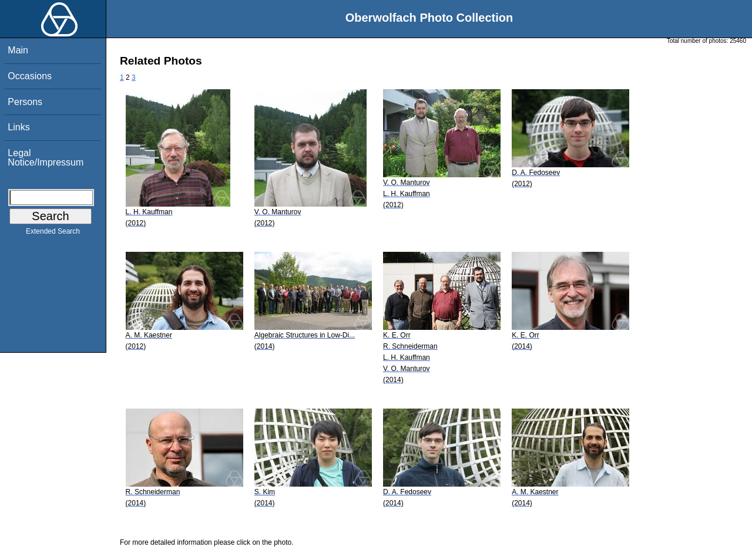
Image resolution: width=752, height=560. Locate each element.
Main (18, 50)
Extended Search (53, 234)
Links (19, 127)
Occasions (30, 76)
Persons (25, 102)
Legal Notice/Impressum (46, 158)
